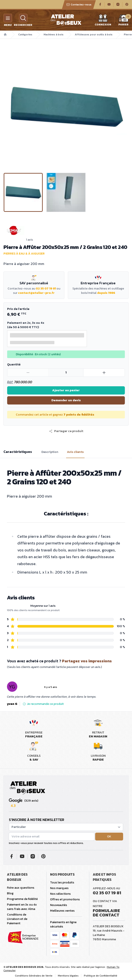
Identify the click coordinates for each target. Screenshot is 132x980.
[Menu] (8, 18)
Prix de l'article (18, 309)
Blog (10, 893)
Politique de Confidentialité (101, 976)
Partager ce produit (66, 431)
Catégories (25, 35)
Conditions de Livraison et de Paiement (17, 919)
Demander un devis (66, 400)
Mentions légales (68, 976)
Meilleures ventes (62, 911)
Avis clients (75, 452)
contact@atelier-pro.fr (36, 293)
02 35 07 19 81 (46, 289)
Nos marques (59, 888)
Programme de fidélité (22, 899)
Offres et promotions (65, 899)
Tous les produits (62, 882)
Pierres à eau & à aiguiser (24, 254)
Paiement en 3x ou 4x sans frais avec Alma (22, 907)
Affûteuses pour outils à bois (94, 35)
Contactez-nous (79, 5)
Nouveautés (59, 905)
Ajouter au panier (66, 390)
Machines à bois (54, 35)
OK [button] (109, 836)
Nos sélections (60, 894)
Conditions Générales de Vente (34, 976)
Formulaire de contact (106, 913)
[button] (66, 431)
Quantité (14, 364)
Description (50, 452)
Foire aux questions (21, 888)
